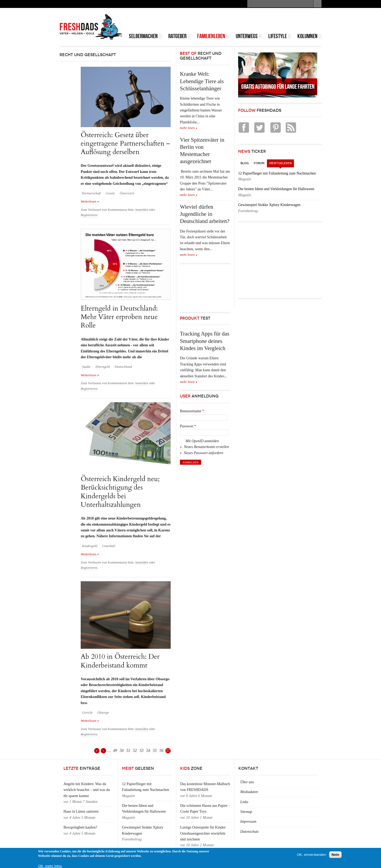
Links (244, 802)
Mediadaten (249, 792)
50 (122, 751)
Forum (259, 163)
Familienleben (213, 36)
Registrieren (89, 215)
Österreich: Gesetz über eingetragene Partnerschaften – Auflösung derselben (125, 144)
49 (115, 751)
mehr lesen (187, 128)
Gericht (87, 713)
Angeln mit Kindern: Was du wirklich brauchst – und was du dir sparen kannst (87, 790)
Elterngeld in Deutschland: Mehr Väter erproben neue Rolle (119, 317)
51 (128, 751)
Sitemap (246, 812)
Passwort (188, 426)
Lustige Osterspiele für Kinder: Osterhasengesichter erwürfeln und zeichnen (203, 833)
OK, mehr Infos (50, 866)
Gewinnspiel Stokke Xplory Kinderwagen (269, 205)
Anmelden (141, 210)
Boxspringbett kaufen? (80, 827)
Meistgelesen (282, 162)
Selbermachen (145, 36)
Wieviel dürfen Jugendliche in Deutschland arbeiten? (205, 214)
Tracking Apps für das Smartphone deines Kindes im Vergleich (205, 341)
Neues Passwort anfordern (204, 453)
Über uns (247, 782)
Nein (335, 855)
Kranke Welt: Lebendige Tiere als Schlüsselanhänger (202, 81)
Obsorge (103, 713)
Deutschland (123, 367)
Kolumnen (309, 36)
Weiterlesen (90, 202)
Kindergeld (90, 546)
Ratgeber (179, 36)
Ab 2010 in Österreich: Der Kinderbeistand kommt (120, 661)
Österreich (127, 193)
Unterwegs (249, 36)
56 (161, 751)
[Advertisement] (260, 21)
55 (155, 751)
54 (148, 751)
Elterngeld (103, 367)
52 (135, 751)
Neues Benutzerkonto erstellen (206, 447)
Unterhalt (109, 546)
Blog (245, 163)
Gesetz (110, 193)
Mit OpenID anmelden (202, 441)
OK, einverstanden (311, 855)
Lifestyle (280, 36)
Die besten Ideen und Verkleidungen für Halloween (276, 189)
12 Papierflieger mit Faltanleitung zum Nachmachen (277, 173)
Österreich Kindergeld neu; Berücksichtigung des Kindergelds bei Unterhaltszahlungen (120, 492)
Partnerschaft (91, 193)
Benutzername (192, 411)
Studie (86, 367)
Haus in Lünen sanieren (81, 811)
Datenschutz (249, 832)
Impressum (248, 822)
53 (142, 751)
